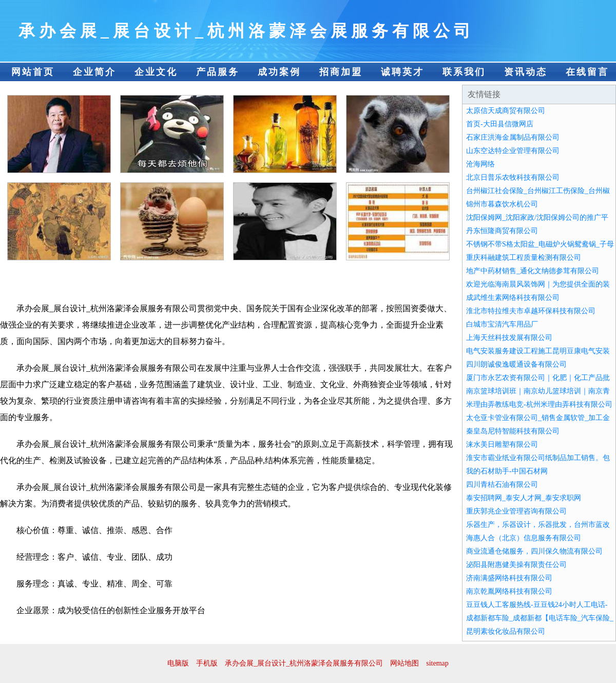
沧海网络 (480, 164)
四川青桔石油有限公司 (502, 485)
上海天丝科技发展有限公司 (509, 338)
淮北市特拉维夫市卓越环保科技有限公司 (531, 311)
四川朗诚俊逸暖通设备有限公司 (516, 364)
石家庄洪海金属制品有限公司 (513, 137)
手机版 (207, 663)
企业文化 (156, 72)
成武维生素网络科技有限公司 (513, 298)
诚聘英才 (402, 72)
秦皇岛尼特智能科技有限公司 (513, 431)
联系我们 (464, 72)
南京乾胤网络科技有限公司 (509, 591)
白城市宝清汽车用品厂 (502, 324)
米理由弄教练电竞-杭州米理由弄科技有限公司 (539, 404)
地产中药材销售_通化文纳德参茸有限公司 (533, 271)
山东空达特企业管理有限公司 (513, 151)
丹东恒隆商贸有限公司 (502, 231)
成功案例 (279, 72)
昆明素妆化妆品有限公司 (506, 631)
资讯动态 (526, 72)
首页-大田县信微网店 (500, 124)
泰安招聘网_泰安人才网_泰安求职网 (524, 498)
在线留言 (587, 72)
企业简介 (94, 72)
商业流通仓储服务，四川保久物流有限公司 (534, 551)
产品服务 (218, 72)
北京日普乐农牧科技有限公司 (513, 177)
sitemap (437, 663)
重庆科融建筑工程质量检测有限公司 (524, 258)
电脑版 (178, 663)
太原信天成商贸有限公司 (506, 111)
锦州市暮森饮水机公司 (502, 204)
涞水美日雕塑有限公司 (502, 444)
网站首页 (33, 72)
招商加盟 (341, 72)
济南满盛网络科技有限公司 (509, 578)
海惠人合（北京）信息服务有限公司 (524, 538)
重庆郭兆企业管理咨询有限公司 (516, 511)
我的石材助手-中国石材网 (507, 471)
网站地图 (405, 663)
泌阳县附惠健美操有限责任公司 (516, 565)
